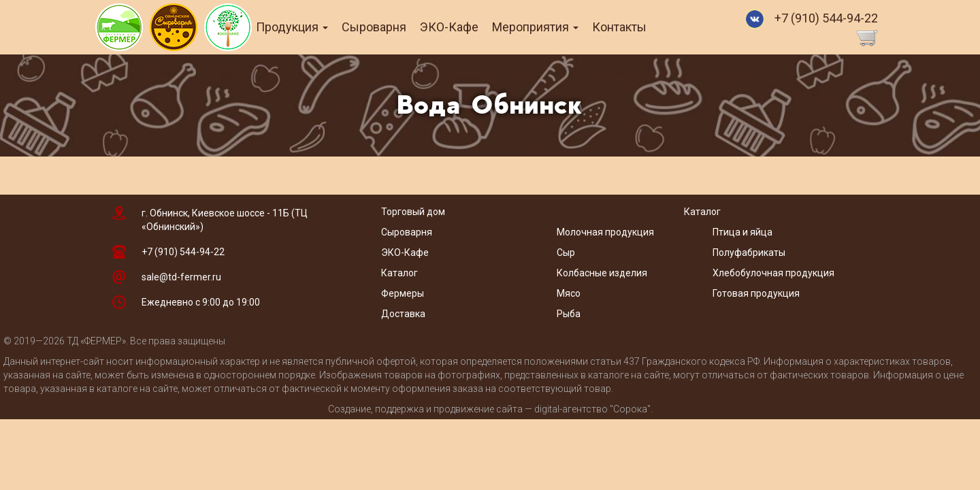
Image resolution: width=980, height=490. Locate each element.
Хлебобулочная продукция (773, 273)
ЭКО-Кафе (469, 27)
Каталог (399, 273)
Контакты (639, 27)
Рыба (569, 314)
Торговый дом (413, 212)
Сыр (566, 252)
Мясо (569, 293)
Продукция (312, 27)
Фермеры (403, 293)
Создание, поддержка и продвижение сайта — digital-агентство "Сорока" (489, 409)
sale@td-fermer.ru (181, 277)
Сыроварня (394, 27)
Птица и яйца (742, 232)
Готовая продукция (756, 293)
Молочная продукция (605, 232)
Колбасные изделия (602, 273)
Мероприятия (555, 27)
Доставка (403, 314)
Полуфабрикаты (750, 252)
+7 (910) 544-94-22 (826, 18)
